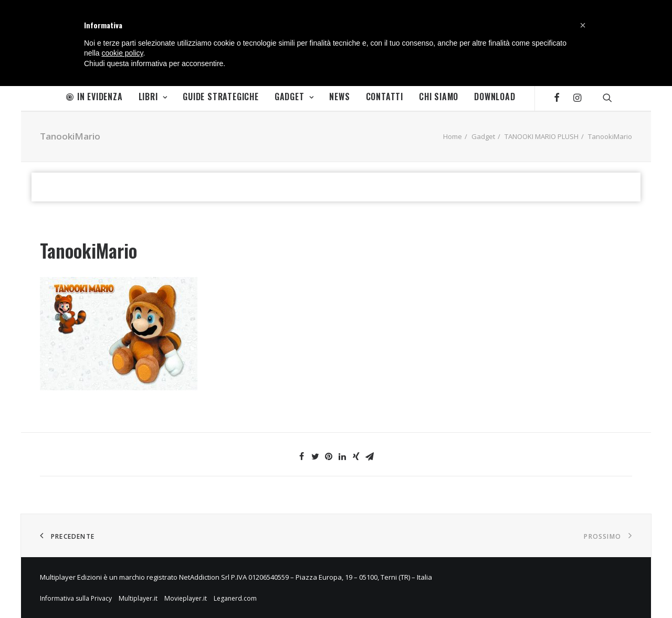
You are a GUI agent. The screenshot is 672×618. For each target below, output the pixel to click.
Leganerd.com (235, 598)
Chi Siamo (439, 97)
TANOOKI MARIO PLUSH (542, 136)
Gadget (294, 97)
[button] (583, 25)
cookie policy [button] (122, 53)
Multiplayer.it (138, 598)
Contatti (385, 97)
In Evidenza (94, 97)
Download (495, 97)
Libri (153, 97)
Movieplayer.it (186, 598)
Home (453, 136)
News (339, 97)
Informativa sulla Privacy (76, 598)
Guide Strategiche (221, 97)
